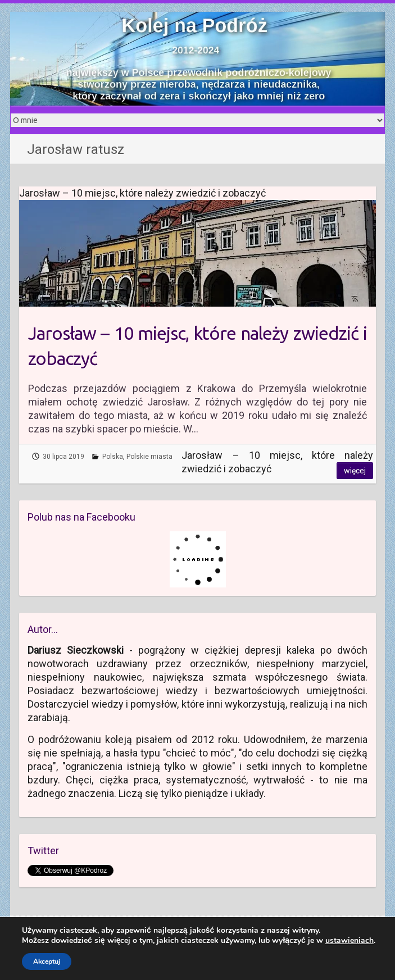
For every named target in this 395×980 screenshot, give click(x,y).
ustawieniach (349, 941)
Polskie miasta (149, 457)
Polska (113, 457)
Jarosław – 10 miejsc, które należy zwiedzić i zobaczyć (197, 346)
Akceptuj (47, 961)
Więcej (355, 471)
